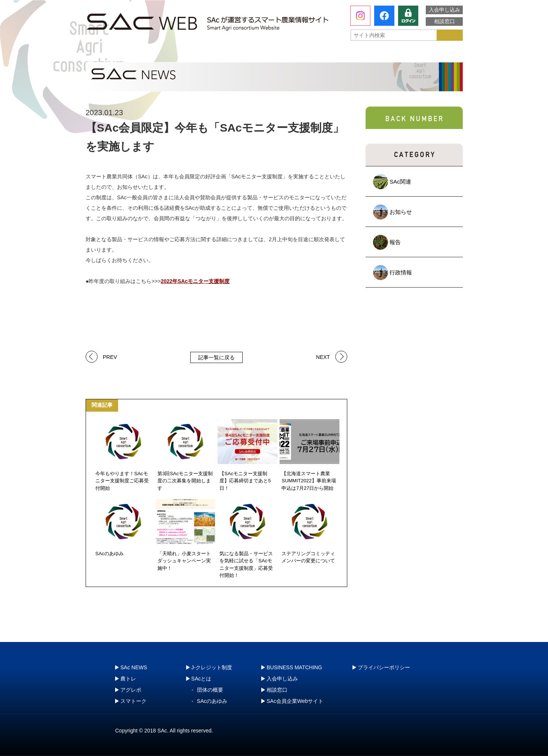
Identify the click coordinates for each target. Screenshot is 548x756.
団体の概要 (210, 690)
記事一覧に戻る (216, 357)
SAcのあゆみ (212, 701)
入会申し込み (444, 10)
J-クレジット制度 (422, 54)
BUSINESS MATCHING (294, 667)
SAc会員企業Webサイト (295, 701)
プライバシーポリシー (384, 667)
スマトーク (351, 54)
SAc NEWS (134, 667)
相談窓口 (444, 21)
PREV (110, 357)
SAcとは (120, 54)
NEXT (323, 357)
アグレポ (275, 54)
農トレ (200, 54)
